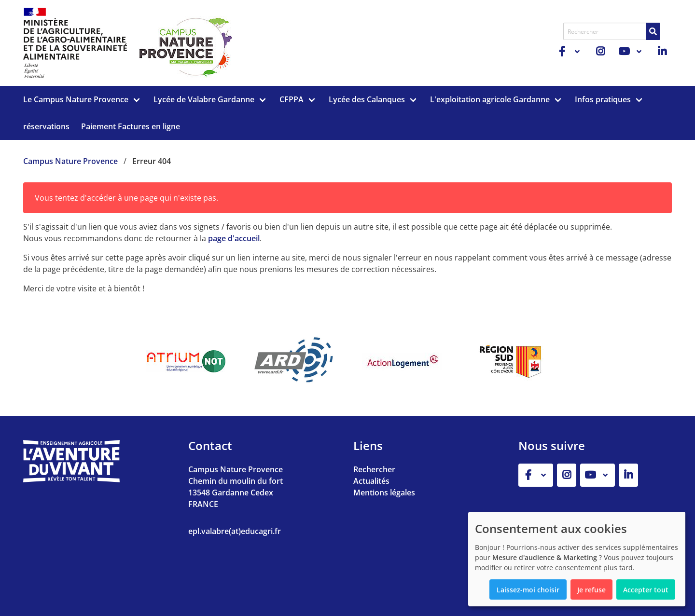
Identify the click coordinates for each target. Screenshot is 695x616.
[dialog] (577, 559)
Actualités (371, 481)
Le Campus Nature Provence (76, 99)
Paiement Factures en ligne (131, 126)
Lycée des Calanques (367, 99)
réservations (46, 126)
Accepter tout (646, 590)
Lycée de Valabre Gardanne (204, 99)
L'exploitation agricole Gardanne (490, 99)
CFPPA (292, 99)
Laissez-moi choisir (528, 590)
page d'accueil (234, 238)
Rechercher (374, 469)
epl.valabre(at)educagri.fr (235, 531)
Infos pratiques (603, 99)
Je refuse (591, 590)
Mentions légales (384, 493)
